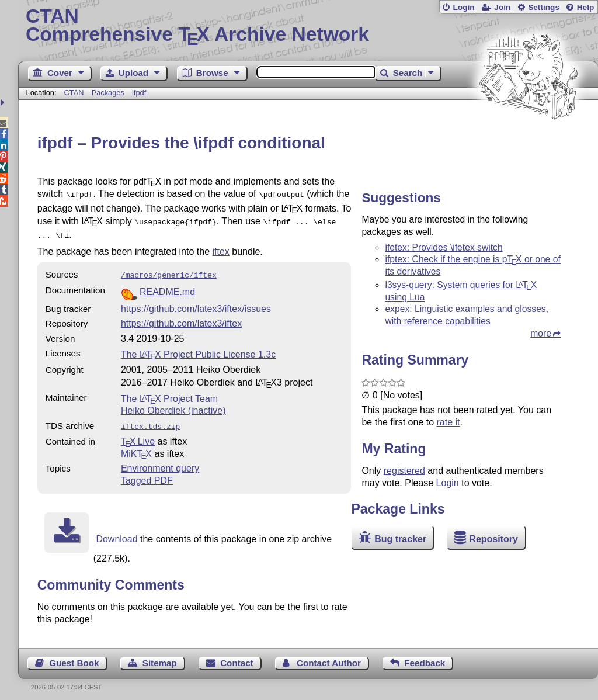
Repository (493, 539)
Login (463, 7)
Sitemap (160, 657)
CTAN (74, 93)
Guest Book (74, 657)
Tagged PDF (147, 475)
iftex (221, 248)
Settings (544, 7)
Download (117, 533)
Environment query (160, 462)
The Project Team (169, 394)
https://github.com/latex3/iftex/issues (196, 304)
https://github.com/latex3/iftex (181, 319)
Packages (109, 93)
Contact (237, 657)
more (541, 333)
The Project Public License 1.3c (198, 350)
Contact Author (329, 657)
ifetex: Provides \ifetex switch (444, 247)
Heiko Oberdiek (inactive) (173, 406)
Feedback (425, 657)
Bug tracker (400, 539)
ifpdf (139, 93)
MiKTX (136, 448)
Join (502, 7)
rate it (448, 422)
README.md (167, 287)
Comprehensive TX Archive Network (308, 26)
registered (404, 471)
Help (586, 7)
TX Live (138, 436)
